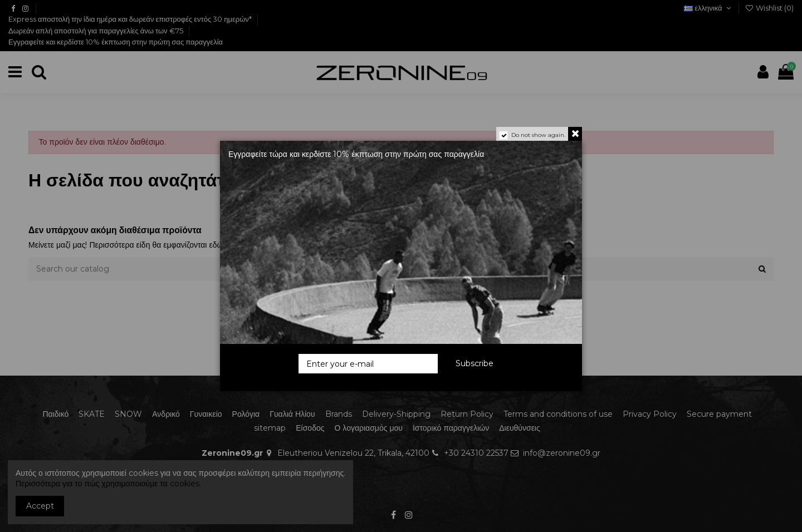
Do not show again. (538, 135)
